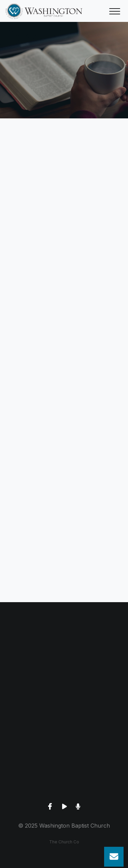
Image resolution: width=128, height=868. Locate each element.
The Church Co (64, 842)
